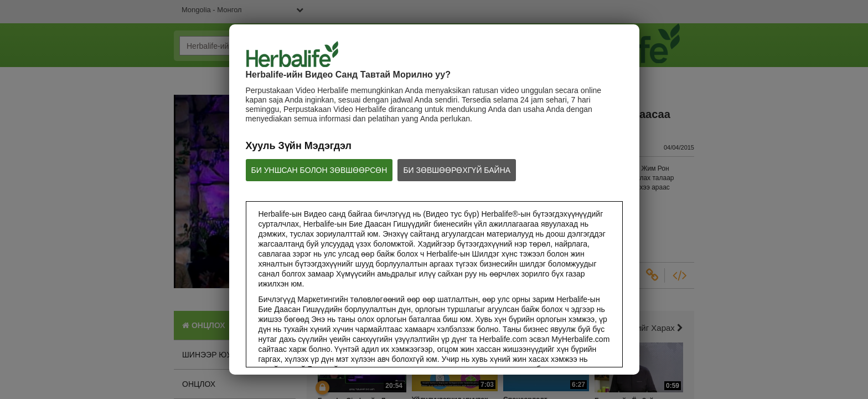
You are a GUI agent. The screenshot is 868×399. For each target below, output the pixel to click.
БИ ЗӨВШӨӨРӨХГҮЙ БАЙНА (457, 170)
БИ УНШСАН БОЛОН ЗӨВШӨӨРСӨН (319, 170)
